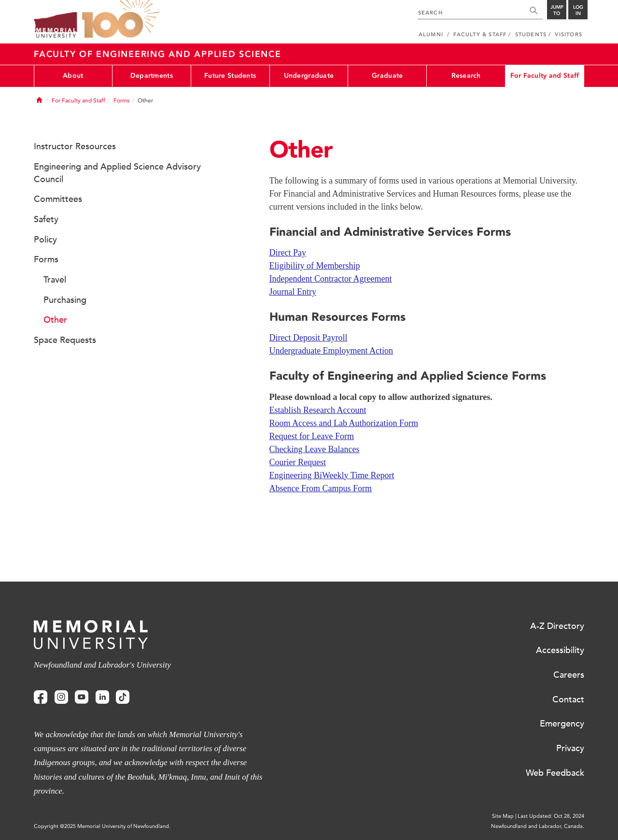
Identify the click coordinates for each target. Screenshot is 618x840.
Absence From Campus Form (321, 488)
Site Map (503, 816)
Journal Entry (293, 292)
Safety (46, 219)
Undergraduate (309, 76)
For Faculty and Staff (545, 76)
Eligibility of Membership (315, 266)
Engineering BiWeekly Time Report (332, 475)
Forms (121, 100)
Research (466, 76)
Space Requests (65, 340)
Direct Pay (288, 253)
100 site (121, 19)
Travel (55, 280)
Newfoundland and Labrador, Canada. (538, 826)
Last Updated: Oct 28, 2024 (551, 816)
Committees (58, 199)
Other (55, 320)
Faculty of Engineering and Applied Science (158, 54)
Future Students (230, 76)
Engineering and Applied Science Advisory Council (117, 173)
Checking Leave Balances (315, 449)
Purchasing (65, 300)
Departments (152, 76)
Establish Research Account (318, 410)
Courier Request (298, 462)
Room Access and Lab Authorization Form (344, 423)
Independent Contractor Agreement (331, 279)
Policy (45, 240)
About (73, 76)
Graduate (387, 76)
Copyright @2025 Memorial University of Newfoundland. (102, 826)
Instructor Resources (75, 146)
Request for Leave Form (312, 436)
